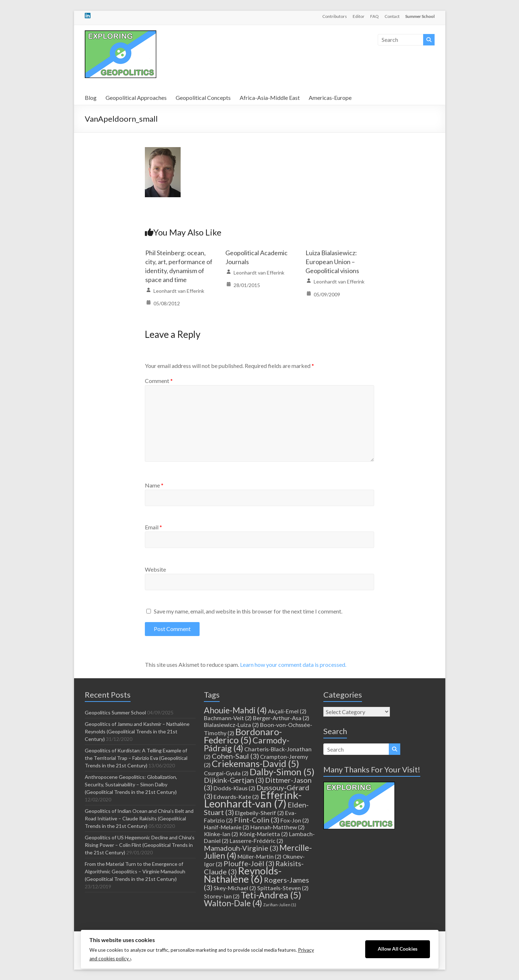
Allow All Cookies (398, 949)
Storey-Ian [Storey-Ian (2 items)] (222, 896)
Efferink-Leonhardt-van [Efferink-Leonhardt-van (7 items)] (253, 799)
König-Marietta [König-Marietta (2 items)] (264, 834)
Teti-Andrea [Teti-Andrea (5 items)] (271, 895)
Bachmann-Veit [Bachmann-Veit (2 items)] (228, 718)
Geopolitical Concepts (203, 98)
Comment (159, 381)
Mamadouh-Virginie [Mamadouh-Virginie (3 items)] (241, 848)
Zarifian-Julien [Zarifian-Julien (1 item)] (280, 905)
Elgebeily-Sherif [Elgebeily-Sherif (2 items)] (259, 813)
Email (153, 527)
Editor (359, 16)
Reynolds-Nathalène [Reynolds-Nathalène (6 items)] (243, 875)
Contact (392, 16)
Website (155, 569)
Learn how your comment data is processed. (293, 664)
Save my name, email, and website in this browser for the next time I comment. (248, 611)
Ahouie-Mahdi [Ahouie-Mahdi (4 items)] (235, 710)
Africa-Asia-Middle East (270, 98)
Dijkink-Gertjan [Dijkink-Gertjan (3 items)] (234, 780)
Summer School (420, 16)
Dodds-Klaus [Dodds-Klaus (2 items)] (234, 788)
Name (154, 485)
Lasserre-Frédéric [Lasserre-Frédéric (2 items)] (256, 841)
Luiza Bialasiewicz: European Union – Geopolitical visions (332, 262)
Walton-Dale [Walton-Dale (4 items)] (233, 903)
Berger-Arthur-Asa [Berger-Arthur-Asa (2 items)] (281, 718)
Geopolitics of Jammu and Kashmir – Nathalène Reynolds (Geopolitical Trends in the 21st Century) (137, 731)
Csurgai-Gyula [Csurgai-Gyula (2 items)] (226, 773)
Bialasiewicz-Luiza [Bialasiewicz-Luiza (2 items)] (231, 725)
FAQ (374, 16)
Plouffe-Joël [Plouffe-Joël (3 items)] (249, 863)
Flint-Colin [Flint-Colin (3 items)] (257, 820)
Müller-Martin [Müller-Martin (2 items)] (259, 856)
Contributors (335, 16)
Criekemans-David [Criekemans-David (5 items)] (255, 763)
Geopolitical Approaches (136, 98)
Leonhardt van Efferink (179, 291)
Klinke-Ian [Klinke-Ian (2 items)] (221, 834)
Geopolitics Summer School (115, 712)
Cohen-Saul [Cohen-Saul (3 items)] (235, 756)
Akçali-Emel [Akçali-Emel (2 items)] (287, 711)
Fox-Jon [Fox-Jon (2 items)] (295, 820)
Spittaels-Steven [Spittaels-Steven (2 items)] (283, 888)
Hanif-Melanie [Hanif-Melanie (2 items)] (227, 827)
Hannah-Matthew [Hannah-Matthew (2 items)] (278, 827)
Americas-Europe (330, 98)
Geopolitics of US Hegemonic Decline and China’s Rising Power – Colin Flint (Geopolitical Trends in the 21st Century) (140, 845)
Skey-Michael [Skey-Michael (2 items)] (235, 888)
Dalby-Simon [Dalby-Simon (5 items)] (282, 772)
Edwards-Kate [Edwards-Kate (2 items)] (236, 797)
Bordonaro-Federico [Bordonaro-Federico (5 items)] (243, 736)
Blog (91, 98)
